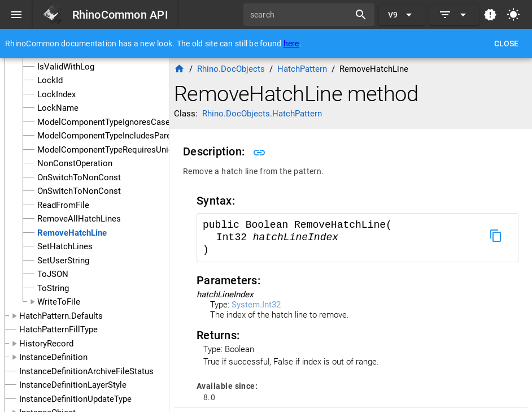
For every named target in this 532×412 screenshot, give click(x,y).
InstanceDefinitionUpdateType (75, 399)
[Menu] (16, 15)
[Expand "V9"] (402, 15)
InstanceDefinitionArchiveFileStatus (86, 371)
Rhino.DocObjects (231, 69)
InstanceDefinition (53, 357)
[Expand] (454, 15)
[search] (300, 15)
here (291, 44)
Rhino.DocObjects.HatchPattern (262, 114)
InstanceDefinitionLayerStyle (73, 385)
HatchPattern (302, 69)
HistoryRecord (46, 344)
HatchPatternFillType (58, 329)
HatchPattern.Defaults (61, 316)
